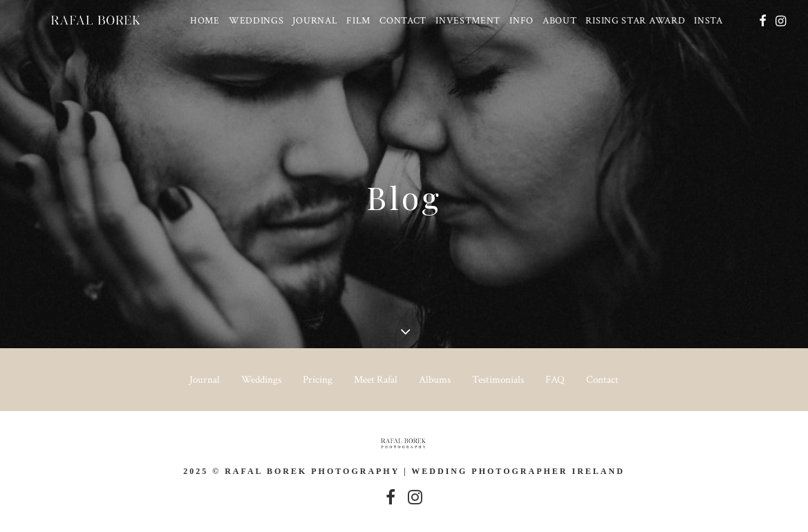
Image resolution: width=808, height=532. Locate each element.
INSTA (705, 23)
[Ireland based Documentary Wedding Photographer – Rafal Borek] (86, 23)
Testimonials (498, 380)
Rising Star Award (632, 23)
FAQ (555, 380)
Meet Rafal (376, 380)
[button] (762, 23)
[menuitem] (201, 23)
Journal (311, 23)
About (556, 23)
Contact (400, 23)
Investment (464, 23)
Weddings (252, 23)
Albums (435, 380)
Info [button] (518, 23)
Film (355, 23)
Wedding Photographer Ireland (518, 471)
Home (201, 23)
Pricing (318, 380)
